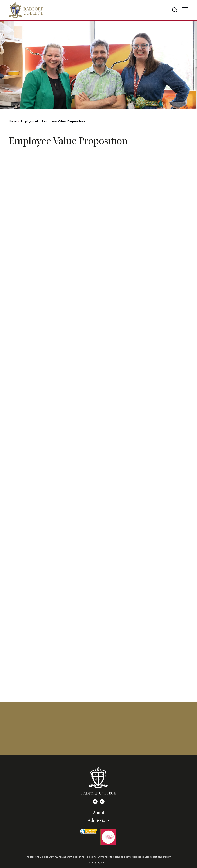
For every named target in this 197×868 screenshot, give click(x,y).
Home (13, 121)
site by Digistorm (99, 862)
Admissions (99, 820)
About (98, 812)
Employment (29, 121)
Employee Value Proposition (63, 121)
